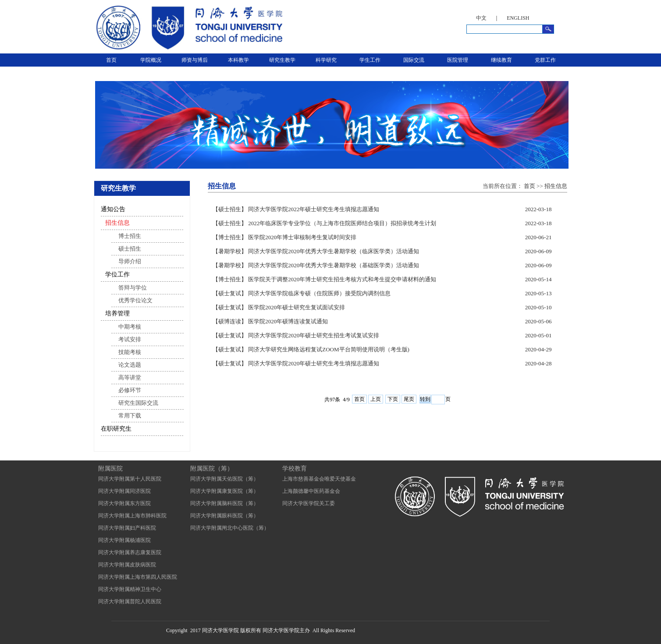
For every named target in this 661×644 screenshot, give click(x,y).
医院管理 (458, 60)
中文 (481, 18)
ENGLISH (518, 18)
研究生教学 (282, 60)
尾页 (409, 399)
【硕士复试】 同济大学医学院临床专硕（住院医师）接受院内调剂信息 (302, 293)
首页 (111, 60)
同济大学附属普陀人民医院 (130, 602)
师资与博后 (195, 60)
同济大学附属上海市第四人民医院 (138, 577)
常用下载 (130, 416)
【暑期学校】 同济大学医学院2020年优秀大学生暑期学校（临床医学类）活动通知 (316, 251)
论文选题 (130, 365)
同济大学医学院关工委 (309, 503)
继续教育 (501, 60)
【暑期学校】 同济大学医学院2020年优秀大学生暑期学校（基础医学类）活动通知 (316, 265)
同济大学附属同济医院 (124, 491)
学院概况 (151, 60)
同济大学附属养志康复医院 (130, 552)
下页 (393, 399)
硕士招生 (130, 249)
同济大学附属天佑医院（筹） (224, 479)
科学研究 (326, 60)
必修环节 (130, 390)
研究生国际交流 (138, 403)
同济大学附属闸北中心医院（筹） (230, 528)
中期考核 (130, 327)
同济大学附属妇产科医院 (127, 528)
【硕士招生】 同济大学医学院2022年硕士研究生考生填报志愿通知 (296, 209)
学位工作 (117, 274)
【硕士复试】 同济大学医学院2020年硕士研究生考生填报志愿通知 (296, 363)
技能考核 (130, 352)
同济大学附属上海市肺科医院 (132, 516)
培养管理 (117, 313)
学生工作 (370, 60)
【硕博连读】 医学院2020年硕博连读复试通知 (270, 321)
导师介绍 (130, 261)
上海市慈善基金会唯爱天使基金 (319, 479)
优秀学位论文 (135, 300)
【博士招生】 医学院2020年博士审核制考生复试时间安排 (284, 237)
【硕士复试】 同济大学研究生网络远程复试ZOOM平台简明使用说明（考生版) (311, 349)
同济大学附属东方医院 (124, 503)
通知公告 (113, 209)
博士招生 (130, 236)
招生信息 (117, 223)
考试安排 (130, 339)
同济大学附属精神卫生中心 (130, 589)
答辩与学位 (133, 288)
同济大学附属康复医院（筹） (224, 491)
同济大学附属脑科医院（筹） (224, 503)
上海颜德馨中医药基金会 (311, 491)
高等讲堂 (130, 377)
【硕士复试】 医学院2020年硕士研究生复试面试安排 (279, 307)
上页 (376, 399)
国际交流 (414, 60)
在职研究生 (116, 429)
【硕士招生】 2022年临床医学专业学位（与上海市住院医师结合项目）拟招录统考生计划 (324, 223)
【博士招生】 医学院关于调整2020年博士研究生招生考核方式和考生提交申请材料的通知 (324, 279)
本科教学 (238, 60)
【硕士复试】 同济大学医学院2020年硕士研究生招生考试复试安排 (296, 335)
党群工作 (545, 60)
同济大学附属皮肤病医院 (127, 565)
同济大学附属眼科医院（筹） (224, 516)
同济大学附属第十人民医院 (130, 479)
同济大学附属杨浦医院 (124, 540)
